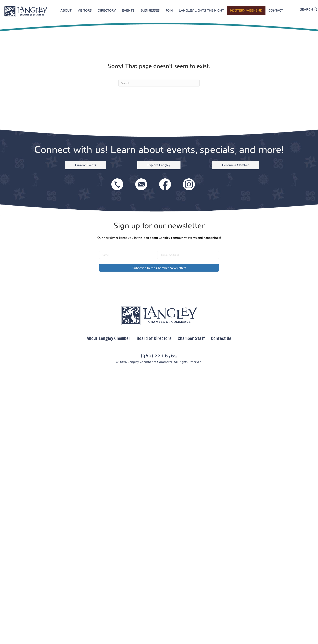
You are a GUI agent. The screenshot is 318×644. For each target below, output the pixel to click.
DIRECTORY (107, 10)
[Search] (159, 83)
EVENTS (128, 10)
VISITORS (85, 10)
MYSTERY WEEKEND (246, 10)
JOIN (169, 10)
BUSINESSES (150, 10)
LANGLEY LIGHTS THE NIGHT (201, 10)
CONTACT (276, 10)
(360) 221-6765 (159, 356)
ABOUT (66, 10)
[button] (159, 268)
